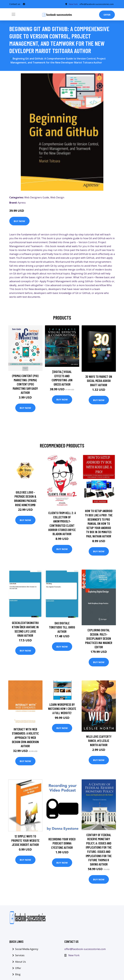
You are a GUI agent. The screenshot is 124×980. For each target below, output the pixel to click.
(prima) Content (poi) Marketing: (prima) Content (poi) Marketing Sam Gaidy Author (25, 385)
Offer (107, 16)
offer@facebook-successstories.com (85, 950)
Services (20, 956)
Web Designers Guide (37, 199)
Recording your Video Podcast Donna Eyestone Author (62, 844)
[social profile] (24, 5)
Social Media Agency (27, 950)
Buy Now (19, 222)
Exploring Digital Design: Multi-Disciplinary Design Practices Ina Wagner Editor (99, 639)
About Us (20, 963)
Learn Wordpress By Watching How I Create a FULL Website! (62, 710)
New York (74, 956)
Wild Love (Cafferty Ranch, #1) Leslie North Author (99, 742)
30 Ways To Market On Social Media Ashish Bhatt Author (99, 382)
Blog (18, 975)
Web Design (57, 199)
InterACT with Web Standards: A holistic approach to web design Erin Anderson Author (25, 738)
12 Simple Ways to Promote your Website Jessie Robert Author (25, 841)
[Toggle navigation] (13, 15)
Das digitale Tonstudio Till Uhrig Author (62, 628)
